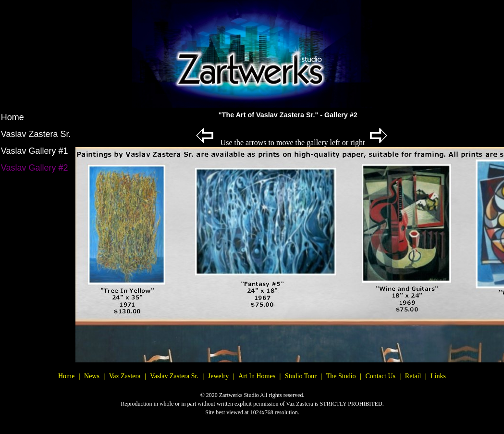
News (92, 376)
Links (438, 376)
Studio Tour (301, 376)
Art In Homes (257, 376)
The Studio (341, 376)
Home (12, 117)
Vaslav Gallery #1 (35, 151)
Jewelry (219, 376)
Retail (413, 376)
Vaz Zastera (125, 376)
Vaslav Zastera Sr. (36, 134)
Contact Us (380, 376)
